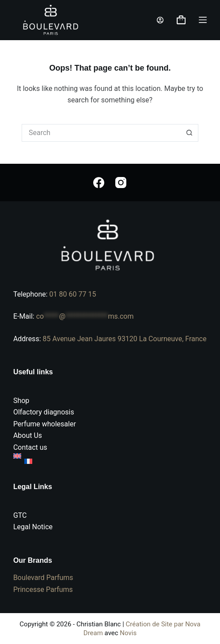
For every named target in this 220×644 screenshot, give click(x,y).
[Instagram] (121, 183)
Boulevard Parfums (43, 578)
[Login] (160, 20)
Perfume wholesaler (45, 424)
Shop (21, 401)
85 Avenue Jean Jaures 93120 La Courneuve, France (124, 339)
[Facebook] (99, 183)
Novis (128, 633)
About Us (28, 435)
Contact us (30, 447)
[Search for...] (101, 133)
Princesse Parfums (43, 589)
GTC (20, 515)
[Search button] (190, 133)
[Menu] (203, 20)
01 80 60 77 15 (73, 294)
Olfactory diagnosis (44, 412)
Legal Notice (33, 527)
